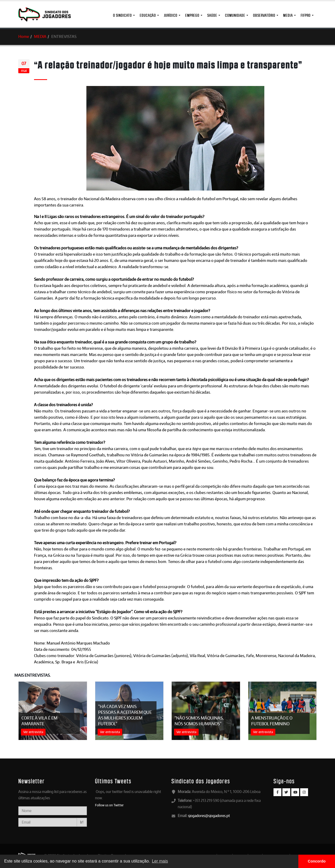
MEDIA (288, 15)
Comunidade (235, 15)
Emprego (192, 15)
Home (24, 36)
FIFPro (306, 15)
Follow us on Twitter (109, 805)
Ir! (82, 822)
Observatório (264, 15)
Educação (148, 15)
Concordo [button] (317, 861)
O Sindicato (122, 15)
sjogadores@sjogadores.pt (209, 816)
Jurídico (171, 15)
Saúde (212, 15)
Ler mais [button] (160, 861)
